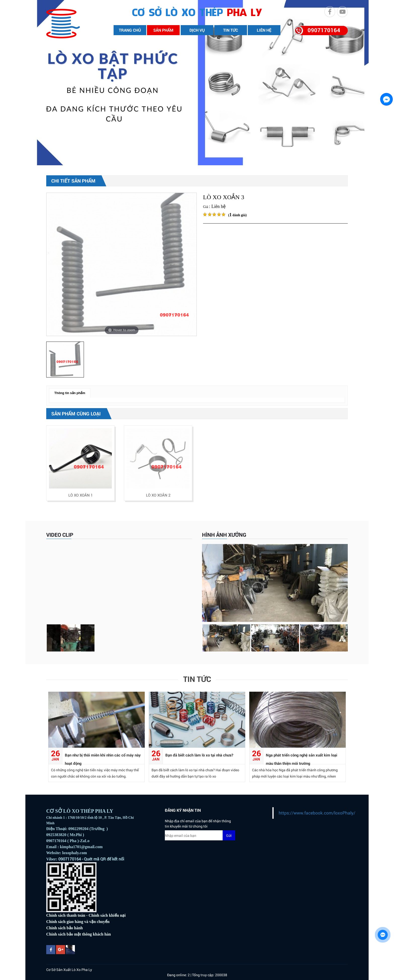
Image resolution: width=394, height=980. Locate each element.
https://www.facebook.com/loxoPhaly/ (317, 813)
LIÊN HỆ (264, 30)
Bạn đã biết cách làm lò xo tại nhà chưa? (199, 755)
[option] (122, 264)
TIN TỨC (231, 30)
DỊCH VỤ (197, 30)
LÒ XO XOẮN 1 (81, 495)
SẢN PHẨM (163, 30)
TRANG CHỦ (130, 30)
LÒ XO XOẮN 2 (158, 495)
